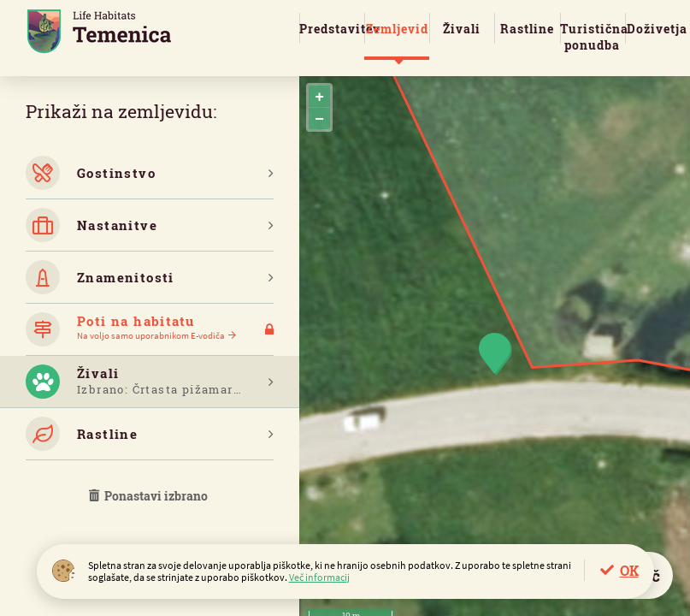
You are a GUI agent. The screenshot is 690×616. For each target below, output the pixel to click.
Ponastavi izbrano (150, 496)
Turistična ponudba (593, 37)
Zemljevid (397, 29)
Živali (462, 29)
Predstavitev (332, 29)
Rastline (527, 29)
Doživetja (657, 29)
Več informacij (319, 577)
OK (629, 570)
